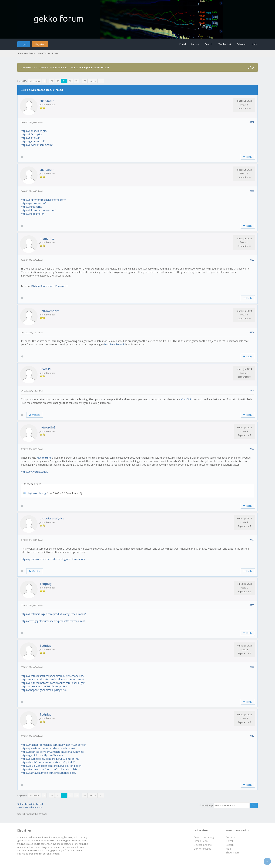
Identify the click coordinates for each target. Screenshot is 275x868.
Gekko (42, 67)
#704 (252, 332)
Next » (93, 81)
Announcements (58, 67)
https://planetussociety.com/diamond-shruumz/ (48, 748)
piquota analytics (52, 518)
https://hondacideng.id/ (34, 131)
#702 (252, 191)
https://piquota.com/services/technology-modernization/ (53, 559)
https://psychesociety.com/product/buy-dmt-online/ (50, 759)
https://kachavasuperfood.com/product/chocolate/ (50, 769)
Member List (224, 44)
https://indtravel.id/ (32, 207)
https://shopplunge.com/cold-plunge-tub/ (44, 690)
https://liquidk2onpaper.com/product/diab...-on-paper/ (51, 766)
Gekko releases (202, 849)
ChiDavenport (49, 311)
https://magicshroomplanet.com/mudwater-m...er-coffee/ (53, 745)
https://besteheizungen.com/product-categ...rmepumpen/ (53, 614)
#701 (252, 122)
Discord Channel (203, 845)
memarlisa (47, 238)
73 (76, 81)
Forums (195, 44)
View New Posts (26, 53)
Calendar (242, 44)
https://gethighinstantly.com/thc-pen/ (42, 755)
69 (52, 81)
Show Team (233, 852)
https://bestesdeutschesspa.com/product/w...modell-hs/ (53, 676)
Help (254, 44)
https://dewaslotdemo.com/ (37, 145)
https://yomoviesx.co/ (33, 203)
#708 (252, 605)
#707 (252, 540)
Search (209, 44)
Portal (183, 44)
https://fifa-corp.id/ (32, 134)
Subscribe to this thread (30, 804)
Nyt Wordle (44, 458)
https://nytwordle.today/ (35, 472)
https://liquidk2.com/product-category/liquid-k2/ (48, 762)
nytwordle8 (48, 427)
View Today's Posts (48, 53)
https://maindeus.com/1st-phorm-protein (44, 686)
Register (40, 44)
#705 (252, 390)
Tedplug (46, 584)
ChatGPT (46, 369)
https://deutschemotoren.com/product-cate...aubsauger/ (53, 683)
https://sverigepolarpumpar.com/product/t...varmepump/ (53, 621)
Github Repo (201, 841)
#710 (252, 736)
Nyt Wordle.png (37, 493)
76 (85, 81)
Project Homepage (204, 837)
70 (58, 81)
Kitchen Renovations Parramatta (50, 286)
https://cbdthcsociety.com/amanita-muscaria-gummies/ (53, 752)
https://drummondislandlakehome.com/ (43, 200)
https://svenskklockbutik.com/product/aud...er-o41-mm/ (52, 679)
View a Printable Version (30, 807)
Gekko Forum (28, 67)
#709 (252, 667)
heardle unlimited (114, 344)
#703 (252, 260)
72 (70, 81)
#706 (252, 449)
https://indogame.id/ (32, 214)
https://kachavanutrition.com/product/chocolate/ (49, 773)
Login (24, 44)
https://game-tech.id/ (33, 141)
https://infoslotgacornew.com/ (38, 210)
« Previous (35, 81)
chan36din (47, 101)
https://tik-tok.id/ (30, 138)
